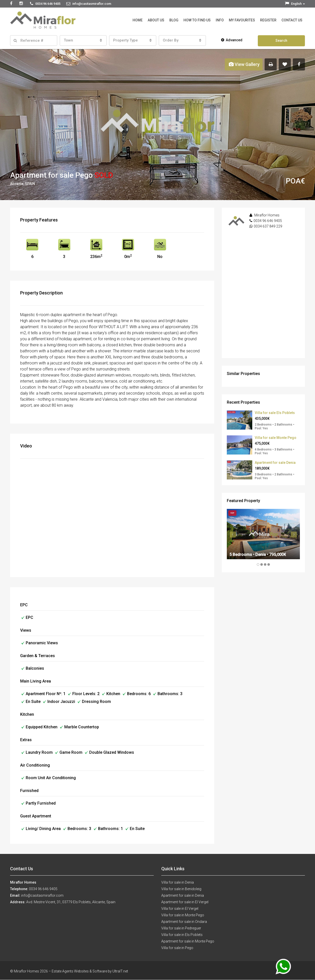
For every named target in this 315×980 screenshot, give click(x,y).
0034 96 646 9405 (268, 221)
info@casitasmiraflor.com (42, 895)
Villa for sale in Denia (178, 882)
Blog (174, 20)
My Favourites (242, 20)
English (295, 4)
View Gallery (244, 64)
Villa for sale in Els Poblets (182, 935)
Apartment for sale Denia (275, 463)
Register (268, 20)
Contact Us (292, 20)
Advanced (232, 40)
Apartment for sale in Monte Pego (188, 941)
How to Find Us (197, 20)
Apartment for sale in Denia (183, 895)
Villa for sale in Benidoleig (181, 889)
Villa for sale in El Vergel (180, 909)
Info (220, 20)
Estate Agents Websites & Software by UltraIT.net (90, 971)
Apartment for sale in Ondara (184, 922)
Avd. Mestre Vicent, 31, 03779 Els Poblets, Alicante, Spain (71, 902)
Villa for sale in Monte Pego (183, 915)
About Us (156, 20)
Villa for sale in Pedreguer (181, 928)
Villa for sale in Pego (177, 948)
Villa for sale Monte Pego (276, 438)
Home (138, 20)
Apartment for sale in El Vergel (185, 902)
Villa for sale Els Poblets (275, 413)
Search (281, 41)
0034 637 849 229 (268, 226)
